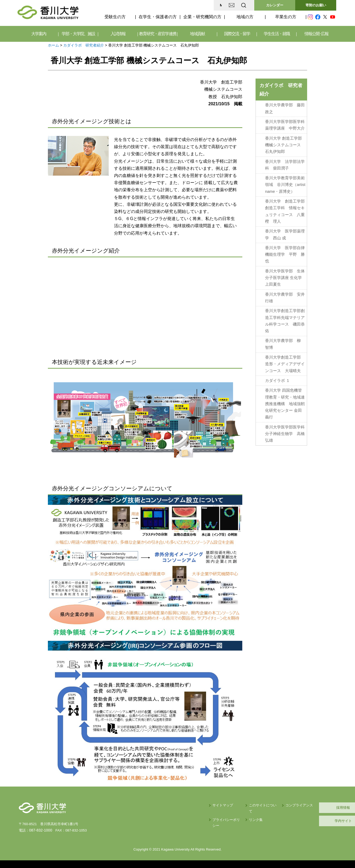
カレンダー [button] (275, 5)
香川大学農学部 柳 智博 (283, 341)
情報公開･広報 (316, 34)
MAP (181, 5)
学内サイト (311, 821)
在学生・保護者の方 (158, 17)
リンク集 (210, 814)
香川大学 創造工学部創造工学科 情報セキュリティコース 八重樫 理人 (285, 210)
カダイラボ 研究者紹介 (84, 45)
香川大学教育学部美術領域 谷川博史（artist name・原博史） (285, 183)
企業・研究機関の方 (202, 17)
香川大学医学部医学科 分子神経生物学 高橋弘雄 (286, 429)
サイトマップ (170, 805)
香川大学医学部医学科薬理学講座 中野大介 (285, 124)
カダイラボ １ (277, 377)
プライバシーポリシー (177, 814)
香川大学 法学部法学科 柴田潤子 (285, 164)
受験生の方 (115, 17)
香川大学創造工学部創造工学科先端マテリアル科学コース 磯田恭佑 (285, 318)
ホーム (53, 45)
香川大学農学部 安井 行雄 (285, 295)
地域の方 (245, 17)
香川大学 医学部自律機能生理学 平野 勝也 (285, 252)
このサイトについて (218, 805)
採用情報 (311, 808)
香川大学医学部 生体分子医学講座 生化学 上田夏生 (285, 275)
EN (223, 5)
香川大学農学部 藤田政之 (285, 108)
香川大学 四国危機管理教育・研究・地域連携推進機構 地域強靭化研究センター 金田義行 (285, 400)
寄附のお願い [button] (316, 5)
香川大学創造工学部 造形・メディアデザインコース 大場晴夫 (285, 361)
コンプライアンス (260, 805)
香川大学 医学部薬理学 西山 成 (285, 233)
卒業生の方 (286, 17)
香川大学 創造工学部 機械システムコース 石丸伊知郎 (285, 144)
